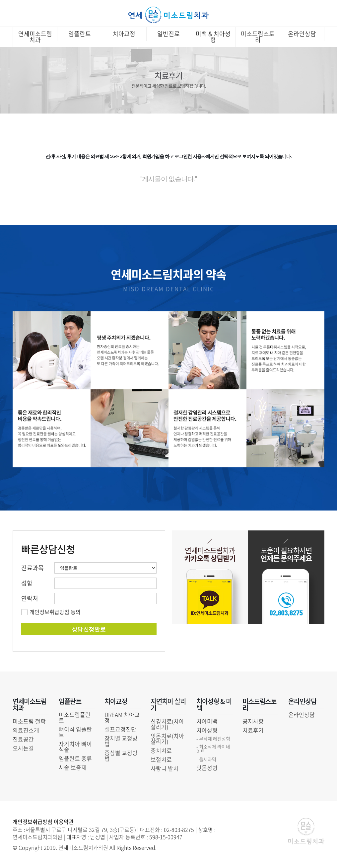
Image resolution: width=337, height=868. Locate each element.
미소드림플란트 (75, 717)
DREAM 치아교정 (122, 717)
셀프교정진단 (120, 729)
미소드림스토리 (258, 37)
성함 (27, 583)
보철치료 (161, 759)
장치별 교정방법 (121, 741)
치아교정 (124, 34)
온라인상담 (302, 34)
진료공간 (23, 739)
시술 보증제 (73, 767)
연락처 (30, 598)
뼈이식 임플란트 (75, 732)
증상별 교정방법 (121, 755)
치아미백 (207, 721)
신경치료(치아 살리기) (167, 724)
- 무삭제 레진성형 (213, 739)
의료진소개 (26, 730)
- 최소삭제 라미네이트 (213, 749)
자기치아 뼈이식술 (75, 747)
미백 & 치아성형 (213, 37)
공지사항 (253, 721)
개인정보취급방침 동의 (55, 612)
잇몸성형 (207, 768)
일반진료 (168, 34)
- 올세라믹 (206, 759)
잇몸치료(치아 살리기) (167, 739)
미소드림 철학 (29, 721)
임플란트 (80, 34)
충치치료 (161, 750)
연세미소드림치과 (35, 37)
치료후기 (253, 730)
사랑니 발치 (165, 768)
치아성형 (207, 730)
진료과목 (33, 568)
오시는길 (23, 748)
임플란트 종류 (75, 758)
